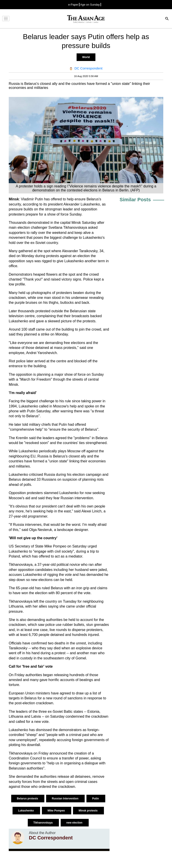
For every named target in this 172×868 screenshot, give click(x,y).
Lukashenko (26, 811)
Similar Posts (135, 200)
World (86, 57)
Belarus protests (28, 799)
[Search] (167, 19)
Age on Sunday (90, 5)
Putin (96, 799)
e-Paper (73, 5)
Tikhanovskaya (43, 823)
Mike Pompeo (57, 811)
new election (75, 823)
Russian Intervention (65, 799)
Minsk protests (88, 811)
